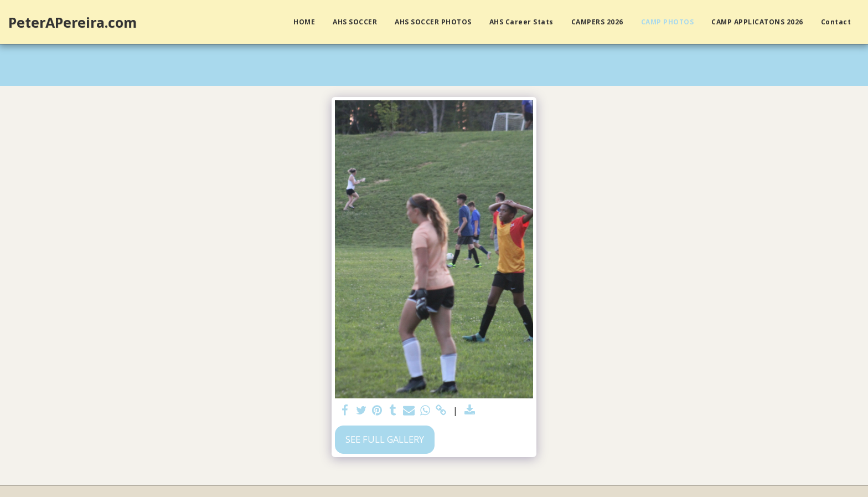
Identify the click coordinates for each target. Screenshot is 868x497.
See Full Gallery (385, 439)
